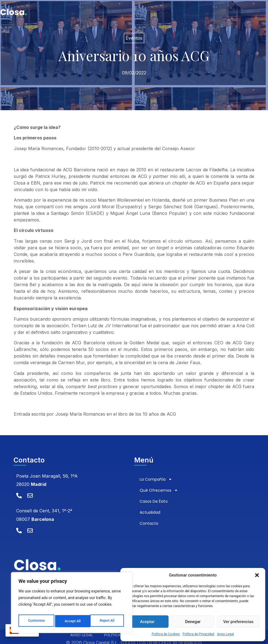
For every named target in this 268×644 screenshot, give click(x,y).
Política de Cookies (166, 634)
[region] (72, 604)
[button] (257, 575)
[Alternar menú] (262, 14)
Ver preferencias (238, 622)
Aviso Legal (225, 634)
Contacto (149, 523)
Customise (36, 621)
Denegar (193, 622)
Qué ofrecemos (159, 490)
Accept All (108, 621)
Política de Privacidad (198, 634)
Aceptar (147, 622)
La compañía (156, 479)
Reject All (72, 621)
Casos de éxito (154, 501)
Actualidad (150, 512)
